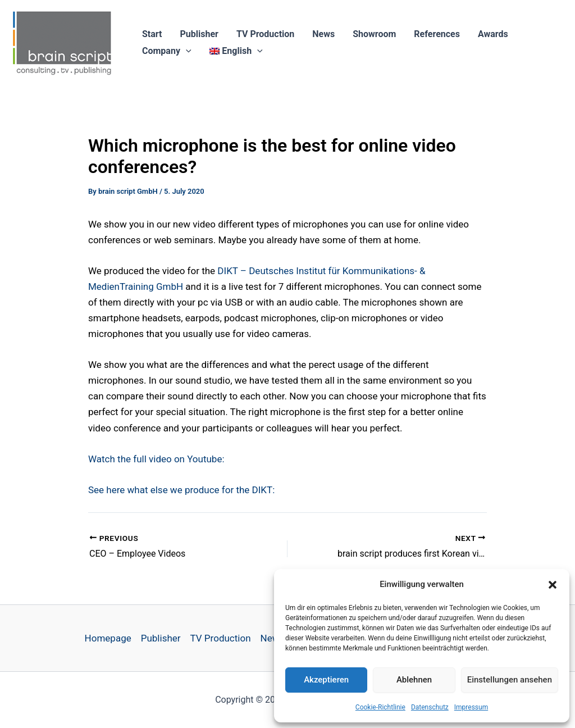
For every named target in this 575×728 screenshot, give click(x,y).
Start (152, 34)
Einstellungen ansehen (510, 680)
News (323, 34)
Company (167, 51)
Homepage (108, 638)
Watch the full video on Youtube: (156, 459)
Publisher (199, 34)
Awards (493, 34)
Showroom (374, 34)
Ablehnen (414, 680)
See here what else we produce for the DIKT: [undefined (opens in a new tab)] (181, 490)
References (437, 34)
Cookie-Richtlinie (380, 707)
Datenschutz (430, 707)
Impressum (471, 707)
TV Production (265, 34)
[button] (553, 585)
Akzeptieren (326, 680)
